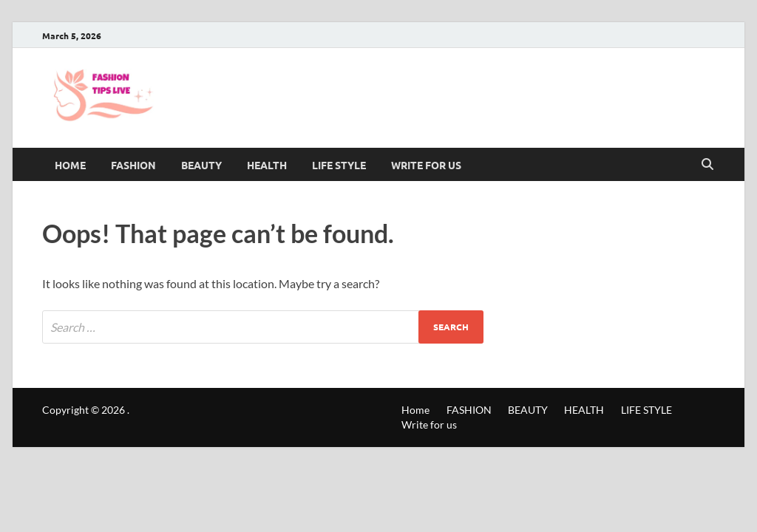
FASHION (133, 165)
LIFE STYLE (339, 165)
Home (70, 165)
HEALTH (267, 165)
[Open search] (707, 165)
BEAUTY (201, 165)
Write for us (426, 165)
